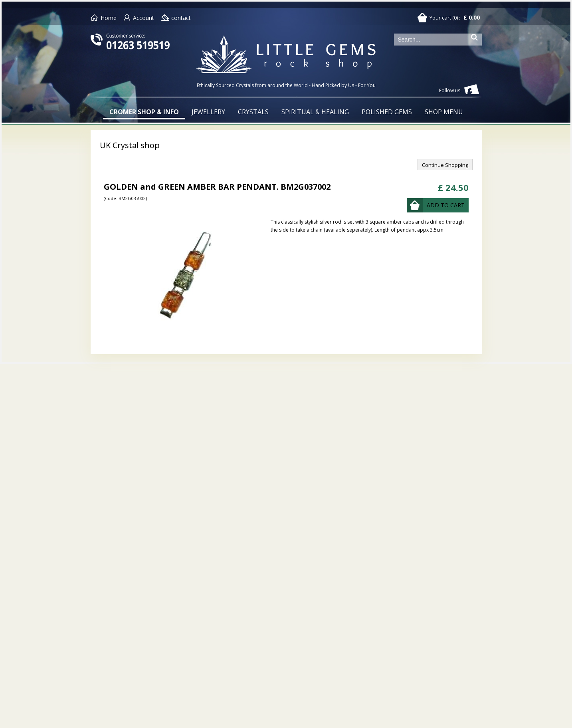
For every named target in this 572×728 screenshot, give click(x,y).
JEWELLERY (208, 112)
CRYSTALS (253, 112)
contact (181, 18)
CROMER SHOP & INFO (144, 112)
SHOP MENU (444, 112)
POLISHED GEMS (387, 112)
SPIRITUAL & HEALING (315, 112)
